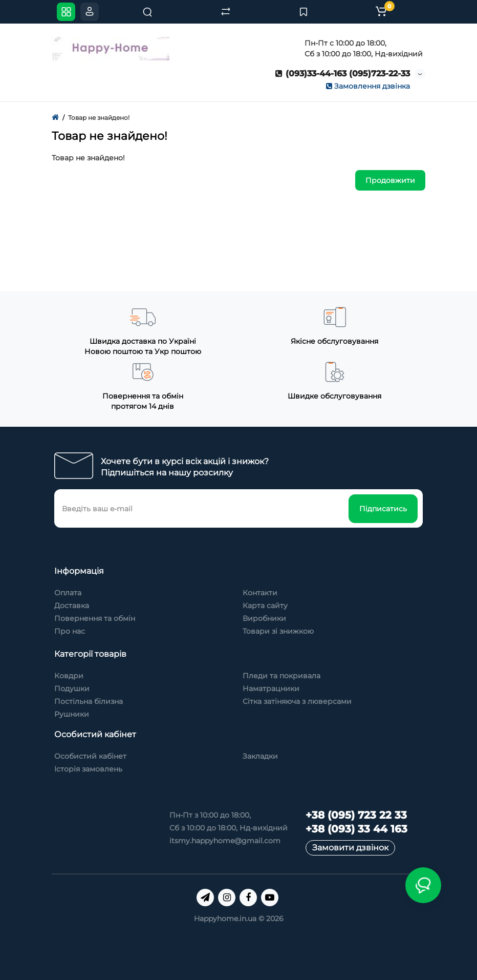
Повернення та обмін (95, 618)
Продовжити (390, 180)
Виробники (264, 618)
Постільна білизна (89, 701)
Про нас (70, 631)
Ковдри (69, 676)
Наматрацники (271, 689)
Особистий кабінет (90, 756)
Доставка (72, 606)
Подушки (72, 689)
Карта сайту (265, 606)
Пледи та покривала (281, 676)
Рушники (72, 714)
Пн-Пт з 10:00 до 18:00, (210, 815)
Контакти (260, 593)
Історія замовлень (88, 769)
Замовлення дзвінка (368, 86)
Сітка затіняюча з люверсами (297, 701)
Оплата (68, 593)
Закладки (260, 756)
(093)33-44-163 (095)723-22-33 (343, 74)
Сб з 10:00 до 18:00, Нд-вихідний (229, 828)
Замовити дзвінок (350, 848)
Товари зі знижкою (278, 631)
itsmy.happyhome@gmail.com (225, 841)
